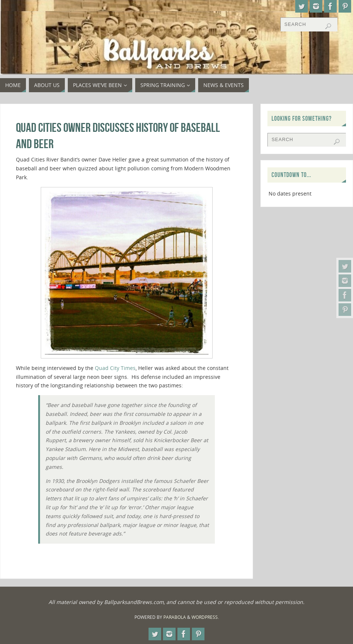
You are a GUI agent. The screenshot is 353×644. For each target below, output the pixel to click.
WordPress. (205, 617)
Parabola (175, 617)
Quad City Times (114, 368)
